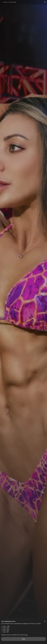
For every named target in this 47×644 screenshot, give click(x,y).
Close (23, 639)
